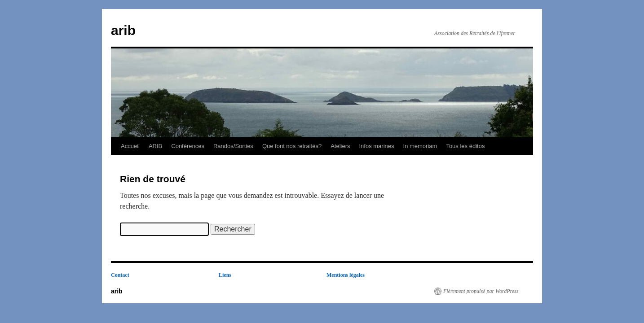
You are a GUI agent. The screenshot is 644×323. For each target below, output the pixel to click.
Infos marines (376, 146)
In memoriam (420, 146)
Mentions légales (346, 275)
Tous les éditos (465, 146)
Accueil (130, 146)
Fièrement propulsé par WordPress (481, 291)
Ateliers (340, 146)
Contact (120, 275)
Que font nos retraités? (292, 146)
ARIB (155, 146)
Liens (225, 275)
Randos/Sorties (233, 146)
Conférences (188, 146)
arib (123, 30)
